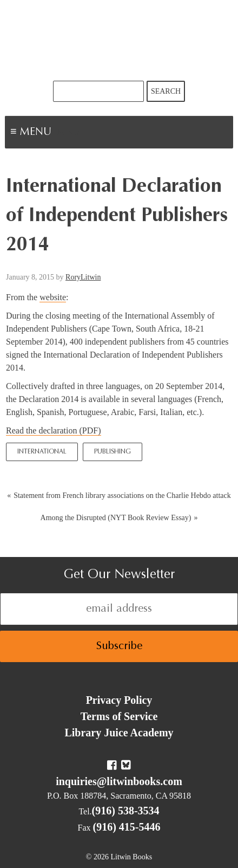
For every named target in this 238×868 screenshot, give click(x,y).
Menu (68, 133)
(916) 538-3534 (126, 811)
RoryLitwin (83, 277)
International (42, 452)
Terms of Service (119, 716)
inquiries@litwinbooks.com (119, 781)
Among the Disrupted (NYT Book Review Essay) (116, 518)
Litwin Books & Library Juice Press (119, 40)
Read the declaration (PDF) (54, 430)
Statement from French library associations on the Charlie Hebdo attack (122, 495)
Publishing (113, 452)
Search (166, 91)
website (53, 297)
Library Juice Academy (119, 733)
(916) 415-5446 (127, 827)
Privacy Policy (119, 700)
